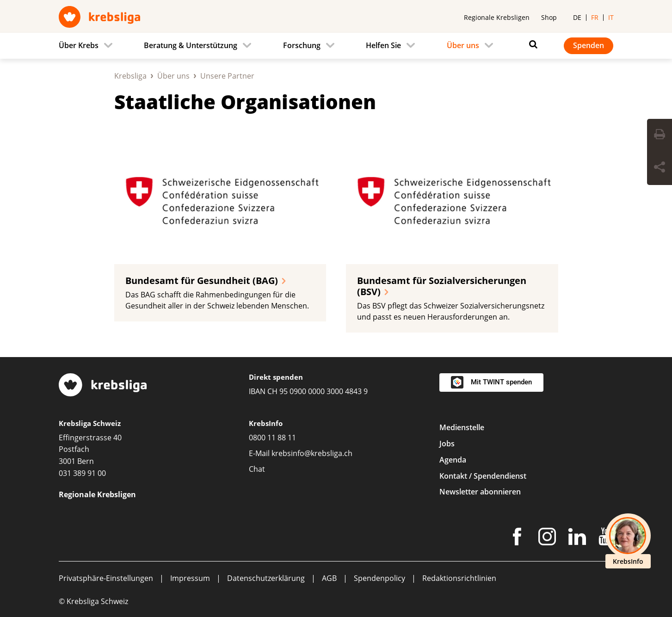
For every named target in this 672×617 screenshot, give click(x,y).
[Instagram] (547, 538)
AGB (329, 578)
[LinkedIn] (577, 538)
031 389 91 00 (82, 473)
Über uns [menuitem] (463, 45)
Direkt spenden (276, 377)
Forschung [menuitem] (302, 45)
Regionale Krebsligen (497, 17)
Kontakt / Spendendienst (483, 476)
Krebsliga (130, 76)
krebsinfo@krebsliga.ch (312, 453)
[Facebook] (517, 538)
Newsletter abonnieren (480, 492)
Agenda (453, 460)
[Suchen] (531, 44)
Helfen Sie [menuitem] (383, 45)
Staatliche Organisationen (245, 102)
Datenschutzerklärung (266, 578)
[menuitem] (88, 46)
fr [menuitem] (595, 17)
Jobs (447, 444)
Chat (257, 469)
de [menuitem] (577, 17)
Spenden (589, 45)
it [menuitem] (611, 17)
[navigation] (336, 46)
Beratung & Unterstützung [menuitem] (191, 45)
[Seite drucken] (660, 136)
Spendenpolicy (379, 578)
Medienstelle (462, 427)
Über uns (173, 76)
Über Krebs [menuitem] (79, 45)
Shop (549, 17)
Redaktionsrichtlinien (459, 578)
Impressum (190, 578)
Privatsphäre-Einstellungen (106, 578)
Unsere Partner (227, 76)
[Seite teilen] (660, 168)
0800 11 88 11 (272, 438)
